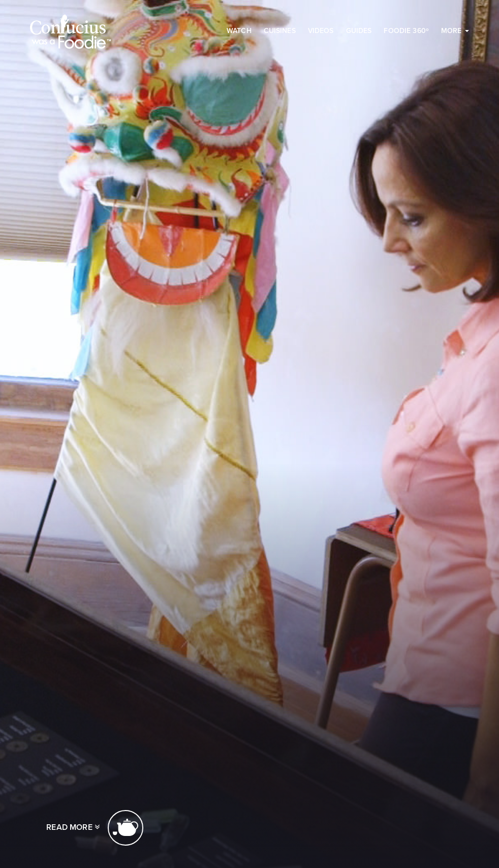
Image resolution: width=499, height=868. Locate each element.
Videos (321, 31)
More (455, 31)
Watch (239, 31)
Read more (95, 828)
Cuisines (280, 31)
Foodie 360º (406, 31)
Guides (359, 31)
